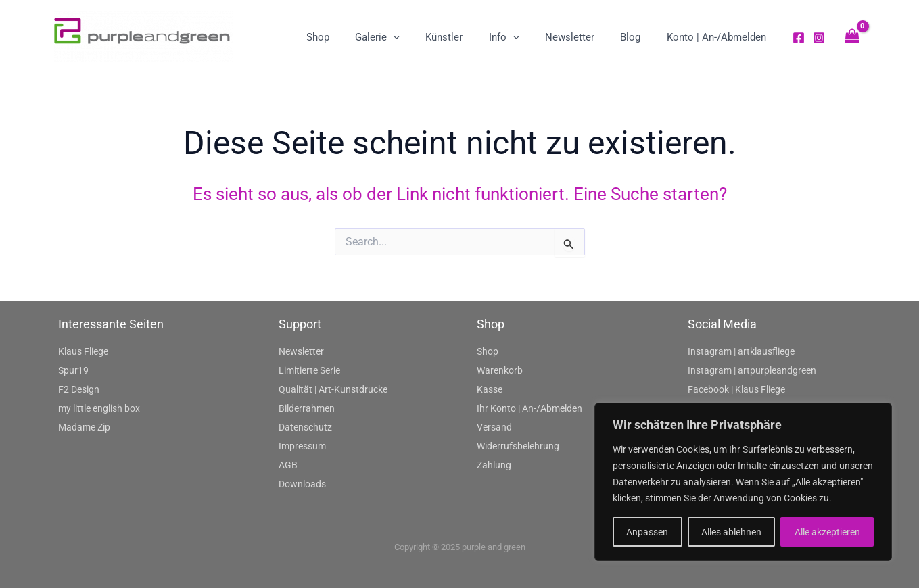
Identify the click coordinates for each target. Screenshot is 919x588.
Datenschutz (305, 427)
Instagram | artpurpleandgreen (752, 370)
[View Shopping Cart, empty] (852, 37)
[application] (424, 37)
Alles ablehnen (731, 532)
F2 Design (79, 389)
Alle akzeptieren (827, 532)
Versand (494, 427)
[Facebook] (799, 38)
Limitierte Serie (309, 370)
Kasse (490, 389)
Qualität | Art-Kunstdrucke (333, 389)
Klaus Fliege (83, 351)
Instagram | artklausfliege (741, 351)
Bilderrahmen (307, 408)
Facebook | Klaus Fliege (736, 389)
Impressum (302, 446)
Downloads (302, 484)
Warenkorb (500, 370)
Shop (488, 351)
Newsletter (301, 351)
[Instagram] (819, 38)
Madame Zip (84, 427)
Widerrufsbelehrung (518, 446)
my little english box (99, 408)
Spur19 (73, 370)
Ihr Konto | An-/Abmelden (529, 408)
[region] (743, 482)
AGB (288, 465)
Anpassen (647, 532)
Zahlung (494, 465)
